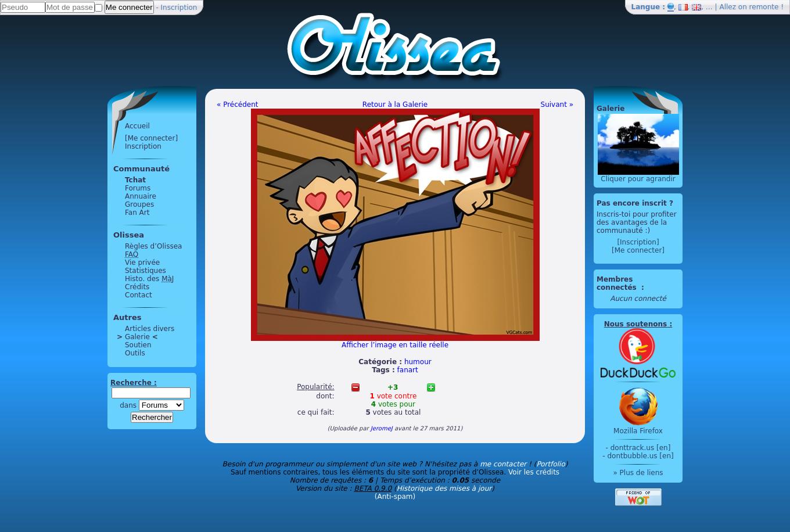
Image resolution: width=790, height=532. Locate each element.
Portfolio (550, 464)
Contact (139, 295)
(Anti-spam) (395, 497)
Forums (138, 188)
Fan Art (137, 213)
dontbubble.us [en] (640, 456)
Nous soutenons (635, 324)
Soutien (138, 345)
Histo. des (149, 279)
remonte (764, 7)
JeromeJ (382, 428)
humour (418, 362)
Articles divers (150, 329)
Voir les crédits (534, 472)
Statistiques (146, 271)
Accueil (137, 126)
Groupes (139, 204)
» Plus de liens (638, 473)
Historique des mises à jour (444, 488)
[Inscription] (638, 242)
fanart (408, 370)
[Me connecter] (151, 138)
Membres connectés (618, 283)
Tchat (135, 180)
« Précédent (238, 105)
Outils (135, 353)
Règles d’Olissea (153, 246)
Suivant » (557, 105)
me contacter (503, 464)
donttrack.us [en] (641, 448)
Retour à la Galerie (395, 105)
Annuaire (141, 196)
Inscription (179, 8)
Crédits (137, 287)
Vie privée (142, 263)
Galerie (137, 337)
